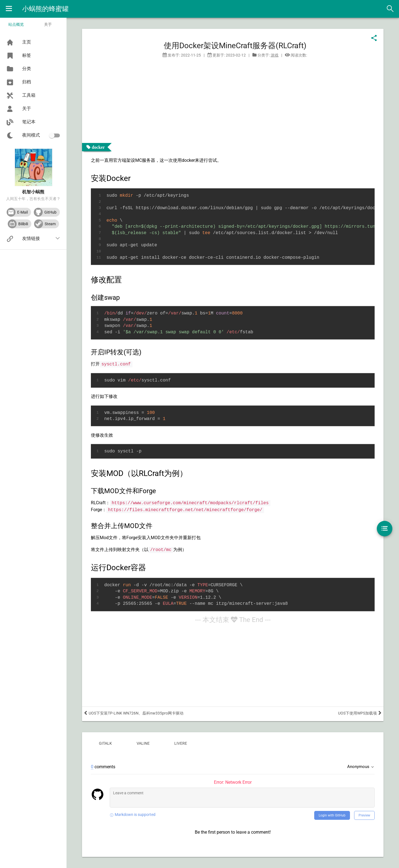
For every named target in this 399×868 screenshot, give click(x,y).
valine (143, 743)
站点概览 (16, 24)
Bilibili (23, 224)
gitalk (105, 743)
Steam (50, 224)
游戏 (275, 55)
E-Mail (22, 212)
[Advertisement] (33, 336)
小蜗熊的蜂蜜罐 (45, 9)
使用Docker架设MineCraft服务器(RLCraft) (235, 46)
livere (181, 743)
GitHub (50, 212)
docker (98, 147)
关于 (48, 24)
